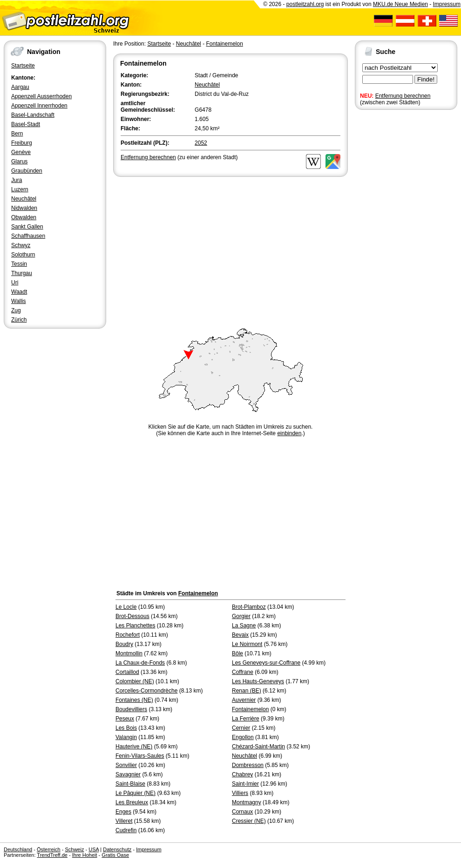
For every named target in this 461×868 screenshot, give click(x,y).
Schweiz (74, 849)
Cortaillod (127, 672)
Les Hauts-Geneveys (258, 681)
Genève (21, 152)
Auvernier (244, 700)
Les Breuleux (132, 802)
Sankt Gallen (27, 227)
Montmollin (129, 653)
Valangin (126, 737)
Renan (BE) (247, 691)
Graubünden (27, 171)
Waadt (19, 292)
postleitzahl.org (305, 4)
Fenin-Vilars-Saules (140, 756)
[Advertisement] (230, 249)
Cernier (241, 728)
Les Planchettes (135, 626)
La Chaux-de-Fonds (140, 663)
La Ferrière (246, 719)
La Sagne (244, 626)
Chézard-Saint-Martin (258, 747)
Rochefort (128, 635)
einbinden (289, 433)
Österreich (49, 849)
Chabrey (242, 774)
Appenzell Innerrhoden (39, 106)
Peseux (125, 719)
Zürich (19, 320)
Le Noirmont (247, 644)
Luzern (20, 189)
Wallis (19, 301)
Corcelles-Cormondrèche (146, 691)
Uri (15, 283)
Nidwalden (24, 208)
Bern (17, 134)
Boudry (124, 644)
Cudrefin (126, 830)
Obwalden (24, 217)
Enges (123, 812)
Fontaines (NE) (134, 700)
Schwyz (21, 245)
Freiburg (22, 143)
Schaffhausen (28, 236)
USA (94, 849)
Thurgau (22, 273)
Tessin (19, 264)
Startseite (23, 66)
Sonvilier (126, 765)
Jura (17, 180)
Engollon (243, 737)
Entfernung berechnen (403, 96)
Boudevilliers (131, 709)
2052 (201, 143)
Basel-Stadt (26, 124)
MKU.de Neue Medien (400, 4)
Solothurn (23, 255)
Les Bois (126, 728)
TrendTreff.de (52, 855)
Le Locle (126, 607)
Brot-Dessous (132, 616)
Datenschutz (117, 849)
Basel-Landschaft (33, 115)
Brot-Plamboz (249, 607)
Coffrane (243, 672)
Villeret (124, 821)
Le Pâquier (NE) (136, 793)
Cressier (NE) (249, 821)
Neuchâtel (24, 199)
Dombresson (248, 765)
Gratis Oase (115, 855)
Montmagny (247, 802)
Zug (16, 310)
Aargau (20, 87)
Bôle (237, 653)
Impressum (447, 4)
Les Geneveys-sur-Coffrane (266, 663)
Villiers (240, 793)
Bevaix (240, 635)
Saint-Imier (245, 784)
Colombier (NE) (135, 681)
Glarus (19, 161)
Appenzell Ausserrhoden (41, 96)
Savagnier (128, 774)
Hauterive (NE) (134, 747)
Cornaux (242, 812)
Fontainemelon (224, 44)
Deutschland (18, 849)
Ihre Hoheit (85, 855)
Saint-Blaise (130, 784)
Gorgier (241, 616)
